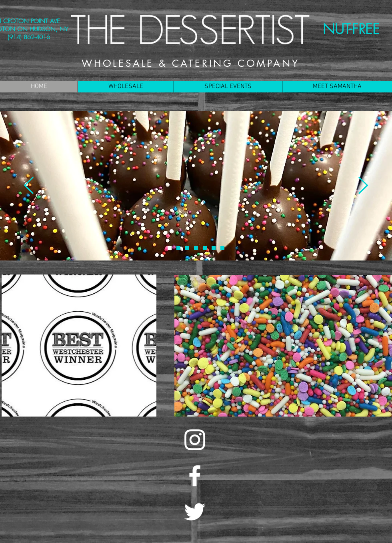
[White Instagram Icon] (195, 440)
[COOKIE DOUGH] (196, 248)
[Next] (363, 186)
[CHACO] (187, 248)
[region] (79, 346)
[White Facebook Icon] (195, 476)
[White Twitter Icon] (195, 512)
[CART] (178, 248)
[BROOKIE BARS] (214, 248)
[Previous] (29, 186)
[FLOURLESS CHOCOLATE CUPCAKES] (222, 248)
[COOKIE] (205, 248)
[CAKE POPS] (170, 248)
